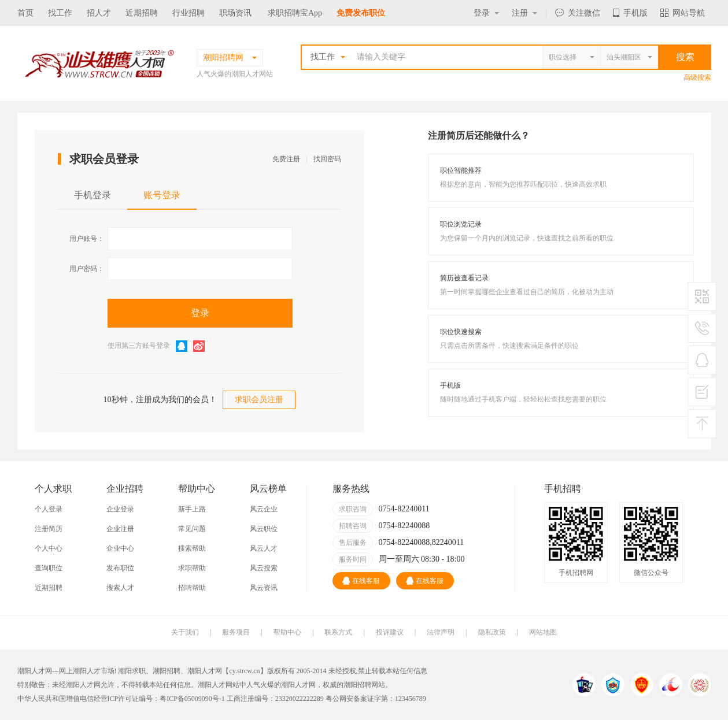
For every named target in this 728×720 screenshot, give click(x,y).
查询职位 (49, 568)
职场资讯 (235, 13)
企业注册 (120, 529)
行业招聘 (189, 13)
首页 (25, 13)
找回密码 (327, 159)
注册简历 (49, 529)
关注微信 (578, 13)
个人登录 (49, 509)
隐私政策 (492, 632)
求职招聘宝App (295, 13)
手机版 (630, 13)
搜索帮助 (192, 548)
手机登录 (93, 195)
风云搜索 (264, 568)
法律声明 (441, 632)
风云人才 (264, 548)
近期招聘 (142, 13)
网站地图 (543, 632)
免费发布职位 (361, 13)
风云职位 (264, 529)
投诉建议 (390, 632)
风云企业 (264, 509)
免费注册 (286, 159)
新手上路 (192, 509)
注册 (524, 13)
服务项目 (236, 632)
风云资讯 (264, 588)
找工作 (60, 13)
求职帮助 (192, 568)
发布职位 (120, 568)
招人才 (99, 13)
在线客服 (361, 581)
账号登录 (162, 195)
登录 (486, 13)
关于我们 (185, 632)
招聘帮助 (192, 588)
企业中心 (120, 548)
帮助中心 (287, 632)
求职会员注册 (259, 400)
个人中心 (49, 548)
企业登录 (120, 509)
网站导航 (683, 13)
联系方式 (338, 632)
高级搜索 (697, 77)
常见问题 (192, 529)
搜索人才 (120, 588)
